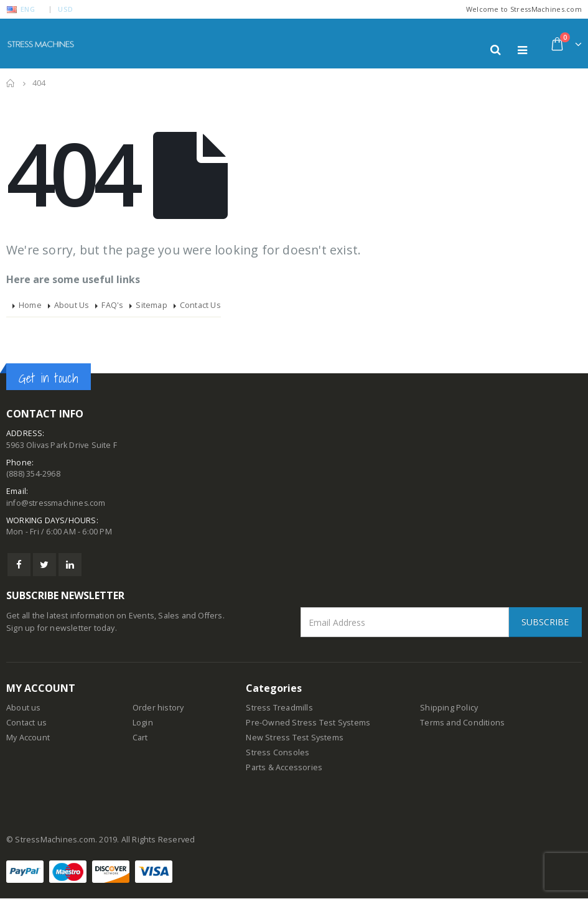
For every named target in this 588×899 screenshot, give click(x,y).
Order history (158, 708)
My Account (28, 738)
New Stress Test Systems (295, 738)
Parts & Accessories (284, 768)
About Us (72, 305)
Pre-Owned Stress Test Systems (308, 723)
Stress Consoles (278, 753)
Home (30, 305)
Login (143, 723)
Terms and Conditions (462, 723)
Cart (140, 738)
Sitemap (151, 305)
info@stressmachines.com (57, 503)
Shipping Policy (449, 708)
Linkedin (70, 565)
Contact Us (200, 305)
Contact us (26, 723)
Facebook (19, 565)
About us (24, 708)
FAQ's (112, 305)
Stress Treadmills (279, 708)
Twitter (44, 565)
